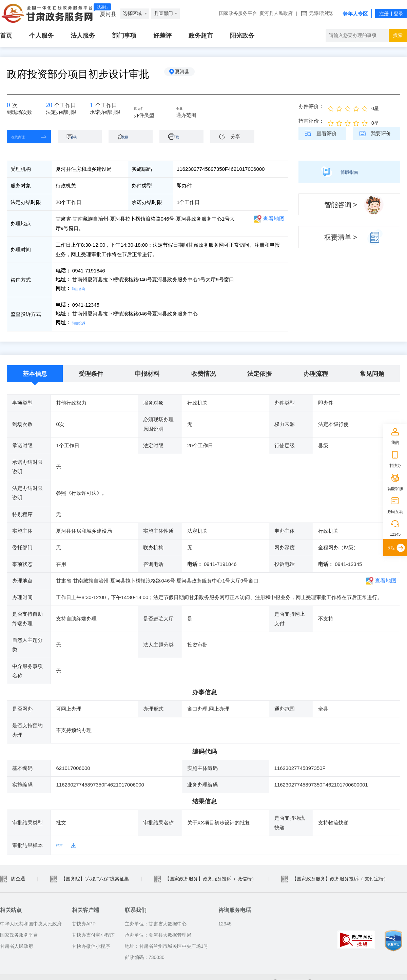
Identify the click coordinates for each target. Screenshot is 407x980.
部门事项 (124, 36)
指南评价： (311, 121)
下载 (185, 136)
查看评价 (327, 133)
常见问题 (372, 372)
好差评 (162, 36)
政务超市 (201, 36)
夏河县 (188, 74)
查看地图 (274, 219)
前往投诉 (82, 322)
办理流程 (316, 372)
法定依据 (259, 372)
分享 (235, 137)
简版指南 (349, 171)
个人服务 (41, 36)
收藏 (134, 136)
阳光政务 (242, 36)
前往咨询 (82, 288)
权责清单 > (341, 237)
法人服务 (83, 36)
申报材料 (147, 372)
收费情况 (203, 372)
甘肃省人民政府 (17, 945)
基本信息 (35, 372)
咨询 (83, 136)
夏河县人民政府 (276, 13)
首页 (6, 36)
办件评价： (311, 106)
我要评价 (381, 133)
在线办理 (24, 136)
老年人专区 (355, 14)
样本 (61, 844)
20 (51, 107)
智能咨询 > (341, 205)
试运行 (103, 7)
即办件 (146, 109)
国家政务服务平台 (238, 13)
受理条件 (91, 372)
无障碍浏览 (321, 13)
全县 (186, 109)
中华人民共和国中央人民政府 (31, 922)
